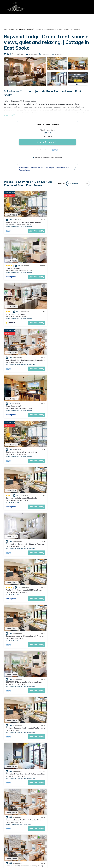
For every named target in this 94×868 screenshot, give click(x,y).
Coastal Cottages (57, 222)
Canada (38, 29)
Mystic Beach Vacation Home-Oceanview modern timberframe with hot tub (67, 821)
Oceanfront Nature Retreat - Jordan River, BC (24, 629)
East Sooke (15, 362)
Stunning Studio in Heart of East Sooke (21, 357)
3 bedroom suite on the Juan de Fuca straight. (68, 719)
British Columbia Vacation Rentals (14, 819)
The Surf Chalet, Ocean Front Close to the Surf (68, 674)
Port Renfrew (28, 226)
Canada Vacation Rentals (14, 826)
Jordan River (72, 497)
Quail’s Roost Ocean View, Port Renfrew (65, 312)
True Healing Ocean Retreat (17, 674)
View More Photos (14, 83)
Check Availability (47, 142)
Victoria (8, 362)
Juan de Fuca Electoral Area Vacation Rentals (14, 811)
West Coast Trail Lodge (15, 267)
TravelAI (61, 855)
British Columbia (50, 29)
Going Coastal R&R (13, 312)
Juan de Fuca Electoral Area (70, 29)
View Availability (35, 230)
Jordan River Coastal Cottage (62, 629)
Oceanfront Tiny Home (15, 719)
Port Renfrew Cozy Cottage (61, 538)
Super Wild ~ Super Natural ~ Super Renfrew (23, 222)
